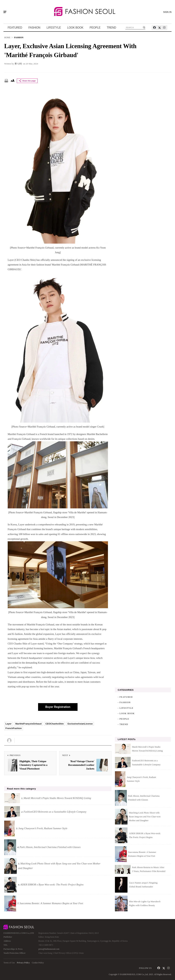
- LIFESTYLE (125, 708)
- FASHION (124, 702)
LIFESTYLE (54, 28)
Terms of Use (9, 963)
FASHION (34, 28)
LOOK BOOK (75, 28)
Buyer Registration (58, 707)
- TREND (123, 724)
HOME (7, 37)
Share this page (27, 81)
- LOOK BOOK (126, 713)
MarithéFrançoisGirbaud (28, 724)
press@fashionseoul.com (49, 949)
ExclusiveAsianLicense (80, 724)
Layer (8, 724)
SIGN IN (167, 12)
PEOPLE (95, 28)
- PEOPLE (123, 719)
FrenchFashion (14, 728)
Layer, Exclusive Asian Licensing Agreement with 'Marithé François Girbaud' (70, 50)
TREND (111, 28)
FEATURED (15, 28)
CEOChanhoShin (55, 724)
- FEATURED (125, 697)
